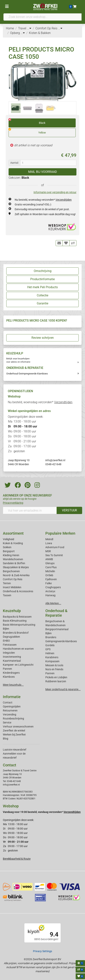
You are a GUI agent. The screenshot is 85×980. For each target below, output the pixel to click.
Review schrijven (43, 338)
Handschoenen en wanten (18, 649)
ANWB (49, 559)
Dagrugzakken (11, 637)
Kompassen (52, 661)
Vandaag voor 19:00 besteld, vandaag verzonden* (42, 812)
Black (27, 121)
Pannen (50, 673)
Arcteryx (50, 591)
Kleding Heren (11, 555)
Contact (8, 702)
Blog (6, 739)
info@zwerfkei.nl (55, 460)
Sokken (7, 547)
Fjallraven (51, 579)
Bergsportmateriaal (57, 629)
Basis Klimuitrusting (15, 621)
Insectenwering (12, 657)
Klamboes (9, 677)
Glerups (50, 563)
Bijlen (6, 629)
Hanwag (50, 595)
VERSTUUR (69, 510)
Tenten (7, 583)
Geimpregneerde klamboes (61, 641)
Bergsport (9, 551)
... (29, 28)
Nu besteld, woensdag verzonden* (43, 200)
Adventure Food (55, 547)
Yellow (27, 131)
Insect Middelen (12, 587)
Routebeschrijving (13, 719)
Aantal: (14, 163)
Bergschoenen (11, 571)
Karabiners (52, 657)
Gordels (50, 645)
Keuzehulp (12, 611)
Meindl (49, 539)
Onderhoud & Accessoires (18, 591)
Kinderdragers (11, 673)
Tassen (7, 595)
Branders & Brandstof (16, 633)
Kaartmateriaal (12, 661)
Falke (49, 583)
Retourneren (10, 710)
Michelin (50, 571)
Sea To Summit (54, 555)
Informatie (12, 697)
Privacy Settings (42, 951)
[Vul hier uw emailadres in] (30, 510)
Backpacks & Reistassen (17, 617)
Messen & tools (54, 665)
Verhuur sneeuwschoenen (18, 727)
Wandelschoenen (13, 559)
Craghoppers (53, 587)
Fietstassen (10, 645)
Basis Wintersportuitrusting (19, 625)
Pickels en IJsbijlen (56, 677)
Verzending (10, 714)
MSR (48, 551)
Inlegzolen (9, 653)
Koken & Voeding (13, 543)
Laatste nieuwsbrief (15, 750)
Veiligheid (8, 539)
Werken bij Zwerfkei (14, 735)
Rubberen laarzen (56, 681)
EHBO (6, 641)
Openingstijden (12, 706)
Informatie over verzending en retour (55, 192)
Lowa (49, 543)
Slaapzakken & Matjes (16, 567)
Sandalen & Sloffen (14, 563)
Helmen (50, 653)
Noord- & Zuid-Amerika (16, 575)
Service (7, 723)
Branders (51, 637)
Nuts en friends (54, 669)
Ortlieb (49, 575)
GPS (48, 649)
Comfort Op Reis (13, 579)
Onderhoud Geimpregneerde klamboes (27, 374)
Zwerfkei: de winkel (14, 731)
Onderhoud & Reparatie (56, 613)
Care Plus (51, 567)
